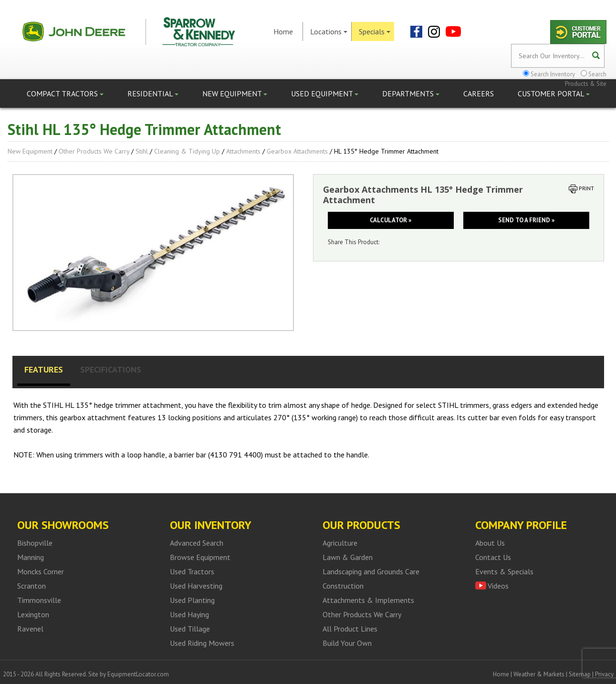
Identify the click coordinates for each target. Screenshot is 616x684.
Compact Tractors (65, 93)
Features (44, 369)
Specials (375, 31)
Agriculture (340, 543)
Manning (31, 557)
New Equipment (235, 93)
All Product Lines (350, 629)
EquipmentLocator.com (138, 674)
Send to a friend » (526, 220)
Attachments (243, 151)
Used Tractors (192, 571)
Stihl (142, 151)
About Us (490, 543)
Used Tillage (190, 629)
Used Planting (192, 600)
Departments (411, 93)
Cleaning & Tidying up (187, 151)
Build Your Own (347, 643)
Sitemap (580, 674)
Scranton (31, 586)
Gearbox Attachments (297, 151)
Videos (498, 586)
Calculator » (391, 220)
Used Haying (189, 614)
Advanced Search (197, 543)
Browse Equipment (200, 557)
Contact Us (493, 557)
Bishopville (35, 543)
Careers (479, 93)
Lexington (33, 614)
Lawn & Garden (348, 557)
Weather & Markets (539, 674)
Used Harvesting (196, 586)
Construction (343, 586)
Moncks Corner (41, 571)
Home (283, 31)
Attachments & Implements (368, 600)
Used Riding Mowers (202, 643)
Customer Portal (554, 93)
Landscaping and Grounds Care (371, 571)
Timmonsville (39, 600)
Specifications (111, 369)
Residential (153, 93)
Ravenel (30, 629)
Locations (329, 31)
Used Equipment (325, 93)
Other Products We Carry (94, 151)
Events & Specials (504, 571)
